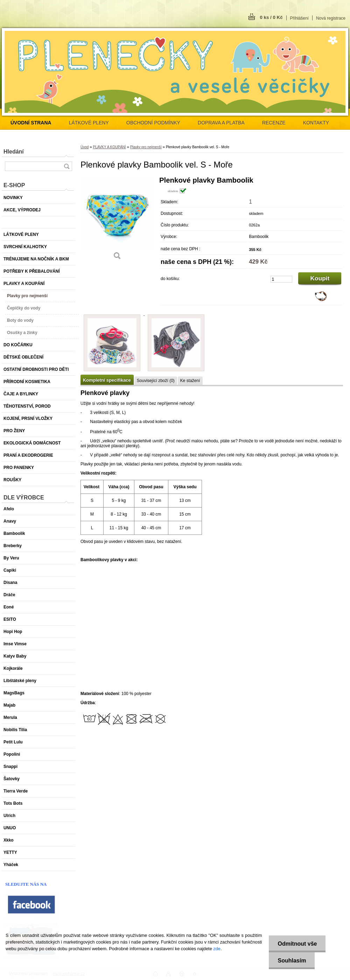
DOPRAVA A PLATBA (221, 123)
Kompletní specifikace (107, 380)
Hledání (14, 152)
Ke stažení (190, 381)
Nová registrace (331, 18)
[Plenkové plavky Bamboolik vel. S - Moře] (117, 221)
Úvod (85, 147)
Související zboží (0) (156, 381)
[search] (66, 166)
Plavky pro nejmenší (146, 147)
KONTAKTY (316, 123)
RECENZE (274, 123)
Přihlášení (299, 18)
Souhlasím (292, 961)
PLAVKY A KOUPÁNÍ (109, 147)
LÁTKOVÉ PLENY (89, 123)
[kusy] (281, 279)
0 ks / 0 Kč (271, 17)
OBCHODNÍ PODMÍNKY (153, 123)
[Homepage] (31, 123)
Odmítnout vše (297, 944)
